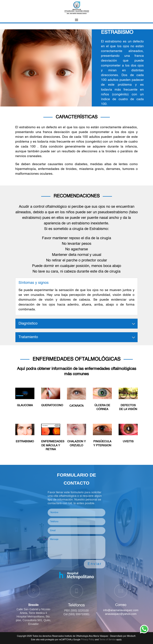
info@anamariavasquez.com (121, 610)
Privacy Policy (88, 640)
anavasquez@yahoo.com (121, 614)
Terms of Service (108, 640)
